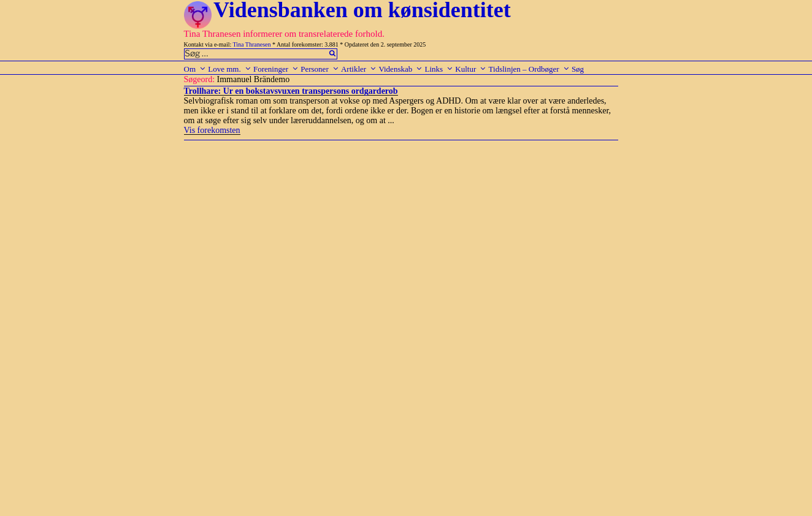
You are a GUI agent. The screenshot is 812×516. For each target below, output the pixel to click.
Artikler (359, 69)
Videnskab (400, 69)
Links (439, 69)
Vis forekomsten (212, 130)
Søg (578, 69)
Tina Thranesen (252, 44)
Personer (320, 69)
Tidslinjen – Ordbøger (529, 69)
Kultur (471, 69)
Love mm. (229, 69)
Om (195, 69)
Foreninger (276, 69)
